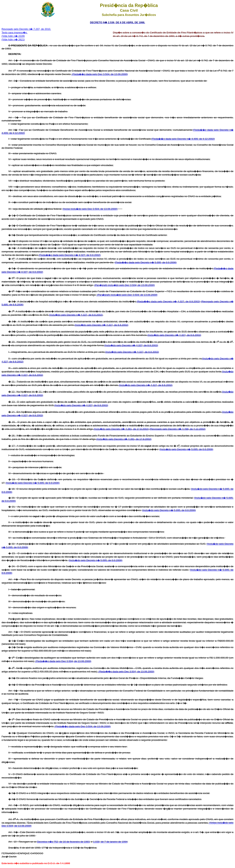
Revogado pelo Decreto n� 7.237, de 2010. (26, 29)
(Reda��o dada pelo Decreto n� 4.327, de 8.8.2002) (70, 255)
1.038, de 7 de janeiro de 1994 (110, 842)
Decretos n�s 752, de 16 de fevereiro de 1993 (63, 842)
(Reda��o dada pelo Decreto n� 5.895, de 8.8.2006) (146, 262)
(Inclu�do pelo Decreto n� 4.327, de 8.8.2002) (76, 315)
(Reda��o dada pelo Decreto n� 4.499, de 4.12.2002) (183, 139)
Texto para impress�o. (15, 33)
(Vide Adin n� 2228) (13, 36)
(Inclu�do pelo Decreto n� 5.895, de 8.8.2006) (186, 449)
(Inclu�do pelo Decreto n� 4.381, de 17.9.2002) (121, 429)
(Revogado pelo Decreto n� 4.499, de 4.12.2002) (178, 429)
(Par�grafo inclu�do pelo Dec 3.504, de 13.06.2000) (125, 285)
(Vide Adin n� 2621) (13, 39)
